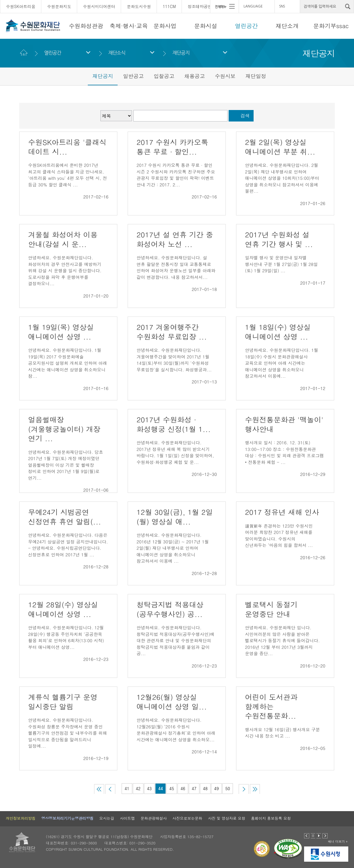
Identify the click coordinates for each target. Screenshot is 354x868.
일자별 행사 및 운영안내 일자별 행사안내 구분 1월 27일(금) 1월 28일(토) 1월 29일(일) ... (281, 264)
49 (216, 788)
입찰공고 (164, 76)
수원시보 (225, 76)
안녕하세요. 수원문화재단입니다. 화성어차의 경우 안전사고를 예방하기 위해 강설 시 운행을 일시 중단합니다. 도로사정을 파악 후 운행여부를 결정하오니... (65, 270)
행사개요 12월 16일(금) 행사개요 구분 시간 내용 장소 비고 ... (282, 733)
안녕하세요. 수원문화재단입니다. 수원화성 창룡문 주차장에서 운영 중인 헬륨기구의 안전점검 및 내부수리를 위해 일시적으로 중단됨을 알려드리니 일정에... (68, 733)
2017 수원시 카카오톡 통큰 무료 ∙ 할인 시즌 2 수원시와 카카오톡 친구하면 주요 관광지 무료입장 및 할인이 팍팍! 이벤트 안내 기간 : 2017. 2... (176, 175)
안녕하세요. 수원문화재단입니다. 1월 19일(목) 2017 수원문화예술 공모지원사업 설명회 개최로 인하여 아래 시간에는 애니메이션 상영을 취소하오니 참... (68, 363)
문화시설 (206, 26)
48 (205, 788)
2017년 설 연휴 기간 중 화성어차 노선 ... (175, 239)
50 (227, 788)
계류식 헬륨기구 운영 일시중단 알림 (63, 702)
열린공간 (246, 26)
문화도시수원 (139, 6)
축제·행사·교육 (129, 26)
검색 (245, 116)
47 (194, 788)
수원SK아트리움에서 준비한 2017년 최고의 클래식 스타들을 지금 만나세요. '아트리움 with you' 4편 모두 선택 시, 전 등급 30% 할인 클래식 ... (68, 175)
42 (138, 788)
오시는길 (107, 818)
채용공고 (194, 76)
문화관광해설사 (154, 818)
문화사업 (165, 26)
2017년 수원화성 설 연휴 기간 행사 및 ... (279, 239)
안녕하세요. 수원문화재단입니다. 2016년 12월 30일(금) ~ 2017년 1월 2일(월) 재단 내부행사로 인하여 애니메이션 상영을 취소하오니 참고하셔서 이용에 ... (173, 548)
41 (127, 788)
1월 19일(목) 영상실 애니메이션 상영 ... (61, 332)
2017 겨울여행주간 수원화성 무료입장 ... (172, 332)
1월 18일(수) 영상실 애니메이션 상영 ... (278, 332)
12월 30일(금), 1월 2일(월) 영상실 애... (175, 517)
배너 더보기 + (338, 841)
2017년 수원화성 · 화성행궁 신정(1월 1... (174, 424)
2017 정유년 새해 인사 (282, 512)
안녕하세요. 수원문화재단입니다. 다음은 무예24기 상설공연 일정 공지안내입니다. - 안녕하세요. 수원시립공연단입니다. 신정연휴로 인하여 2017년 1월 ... (68, 545)
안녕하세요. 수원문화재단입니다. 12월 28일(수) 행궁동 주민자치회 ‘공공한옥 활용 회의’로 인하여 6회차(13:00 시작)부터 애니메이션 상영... (66, 637)
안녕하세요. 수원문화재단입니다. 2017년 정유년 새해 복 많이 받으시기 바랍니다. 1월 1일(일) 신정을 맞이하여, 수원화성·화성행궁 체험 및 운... (175, 452)
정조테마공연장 (202, 6)
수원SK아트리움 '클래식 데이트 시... (67, 147)
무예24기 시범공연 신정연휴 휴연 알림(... (65, 517)
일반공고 (133, 76)
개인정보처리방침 (21, 818)
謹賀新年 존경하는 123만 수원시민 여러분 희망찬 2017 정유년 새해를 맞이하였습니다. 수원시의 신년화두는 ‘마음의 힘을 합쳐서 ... (279, 536)
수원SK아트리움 (21, 6)
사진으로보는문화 (187, 818)
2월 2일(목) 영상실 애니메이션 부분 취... (280, 147)
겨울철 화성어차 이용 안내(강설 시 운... (63, 239)
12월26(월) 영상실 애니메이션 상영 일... (172, 702)
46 (183, 788)
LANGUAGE (253, 6)
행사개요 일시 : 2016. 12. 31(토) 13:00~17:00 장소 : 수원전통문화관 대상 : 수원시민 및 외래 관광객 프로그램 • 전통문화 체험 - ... (284, 452)
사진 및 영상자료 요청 (227, 818)
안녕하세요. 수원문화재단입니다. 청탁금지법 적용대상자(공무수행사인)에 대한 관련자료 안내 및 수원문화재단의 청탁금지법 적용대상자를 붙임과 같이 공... (175, 640)
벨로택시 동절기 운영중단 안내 (271, 609)
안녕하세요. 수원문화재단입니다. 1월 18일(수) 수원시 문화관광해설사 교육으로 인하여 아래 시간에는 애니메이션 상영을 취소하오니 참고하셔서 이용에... (282, 363)
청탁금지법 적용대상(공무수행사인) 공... (170, 609)
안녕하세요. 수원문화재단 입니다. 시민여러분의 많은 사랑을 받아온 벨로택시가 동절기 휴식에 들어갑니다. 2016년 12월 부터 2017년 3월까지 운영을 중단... (282, 640)
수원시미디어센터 (99, 6)
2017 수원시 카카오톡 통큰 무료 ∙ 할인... (172, 147)
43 (149, 788)
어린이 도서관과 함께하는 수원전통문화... (271, 706)
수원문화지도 (59, 6)
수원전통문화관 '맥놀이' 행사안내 (284, 424)
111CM (169, 6)
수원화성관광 (86, 26)
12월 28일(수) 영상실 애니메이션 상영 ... (63, 609)
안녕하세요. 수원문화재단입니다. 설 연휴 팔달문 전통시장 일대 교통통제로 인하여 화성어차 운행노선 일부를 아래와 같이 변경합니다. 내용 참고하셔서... (176, 267)
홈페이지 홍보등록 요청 (271, 818)
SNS (282, 6)
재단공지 (181, 53)
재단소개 (287, 26)
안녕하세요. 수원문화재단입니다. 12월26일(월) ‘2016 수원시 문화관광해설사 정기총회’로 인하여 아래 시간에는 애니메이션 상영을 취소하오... (176, 730)
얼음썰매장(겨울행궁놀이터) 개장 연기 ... (64, 429)
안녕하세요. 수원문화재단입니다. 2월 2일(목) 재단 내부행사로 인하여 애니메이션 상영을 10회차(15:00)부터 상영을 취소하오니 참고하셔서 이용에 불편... (282, 178)
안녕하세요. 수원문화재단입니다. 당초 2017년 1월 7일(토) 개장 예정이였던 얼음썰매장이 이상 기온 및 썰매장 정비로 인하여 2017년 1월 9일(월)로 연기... (66, 465)
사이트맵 (127, 818)
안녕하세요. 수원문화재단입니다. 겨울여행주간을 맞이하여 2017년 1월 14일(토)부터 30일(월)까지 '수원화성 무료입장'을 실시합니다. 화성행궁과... (174, 360)
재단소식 (117, 53)
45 (172, 788)
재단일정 (256, 76)
